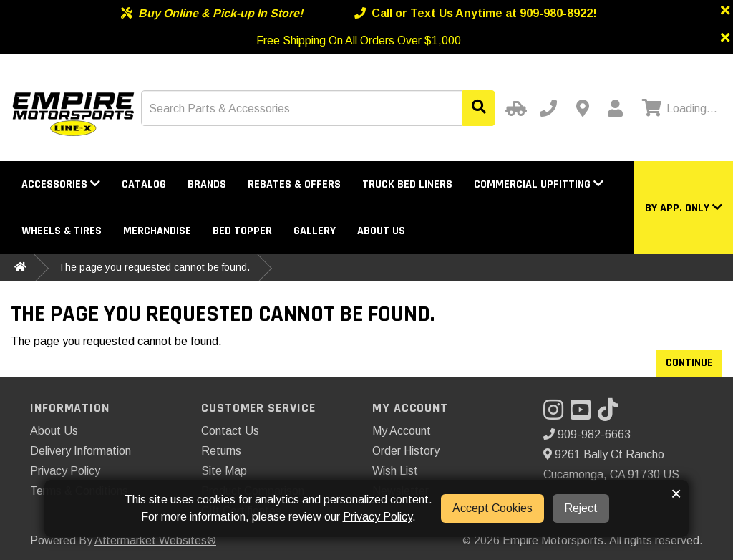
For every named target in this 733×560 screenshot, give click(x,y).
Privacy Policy (65, 471)
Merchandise (157, 231)
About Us (381, 231)
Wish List (395, 471)
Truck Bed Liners (407, 184)
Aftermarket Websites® (155, 540)
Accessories (61, 184)
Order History (406, 451)
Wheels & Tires (62, 231)
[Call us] (548, 108)
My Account (402, 431)
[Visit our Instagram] (557, 414)
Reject (581, 508)
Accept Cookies (492, 508)
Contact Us (230, 431)
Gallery (315, 231)
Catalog (144, 184)
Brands (207, 184)
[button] (684, 208)
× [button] (676, 493)
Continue (689, 363)
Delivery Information (81, 451)
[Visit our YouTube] (584, 414)
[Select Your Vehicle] (514, 108)
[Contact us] (583, 108)
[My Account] (615, 108)
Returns (221, 451)
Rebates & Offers (294, 184)
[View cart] (678, 109)
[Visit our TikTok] (611, 414)
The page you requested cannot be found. (154, 267)
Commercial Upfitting (539, 184)
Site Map (224, 471)
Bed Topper (242, 231)
